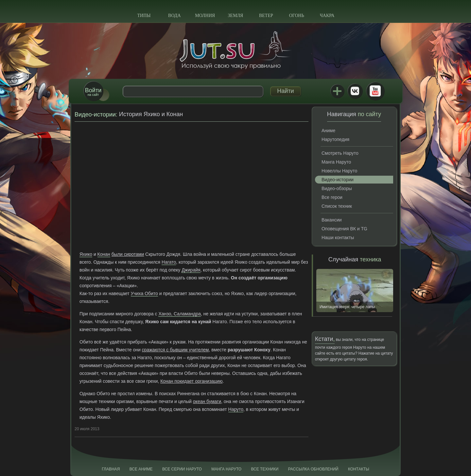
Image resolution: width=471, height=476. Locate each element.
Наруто (236, 409)
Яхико (86, 254)
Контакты (359, 469)
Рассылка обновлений (313, 469)
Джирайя (191, 270)
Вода (174, 16)
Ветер (266, 16)
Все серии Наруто (182, 469)
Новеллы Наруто (339, 171)
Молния (205, 16)
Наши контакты (338, 238)
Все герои (332, 197)
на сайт (93, 92)
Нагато (169, 262)
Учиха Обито (144, 293)
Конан (104, 254)
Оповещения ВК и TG (344, 229)
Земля (236, 16)
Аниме (328, 131)
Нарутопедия (335, 139)
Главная (111, 469)
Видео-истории (95, 115)
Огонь (297, 16)
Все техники (265, 469)
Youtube (375, 91)
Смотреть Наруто (340, 153)
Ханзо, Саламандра (180, 314)
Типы (144, 16)
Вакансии (332, 220)
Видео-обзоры (337, 188)
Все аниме (141, 469)
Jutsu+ (337, 91)
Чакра (327, 16)
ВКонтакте (355, 91)
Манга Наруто (336, 162)
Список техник (337, 206)
